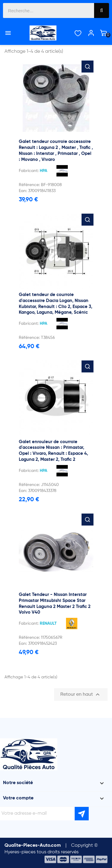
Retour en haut (81, 695)
